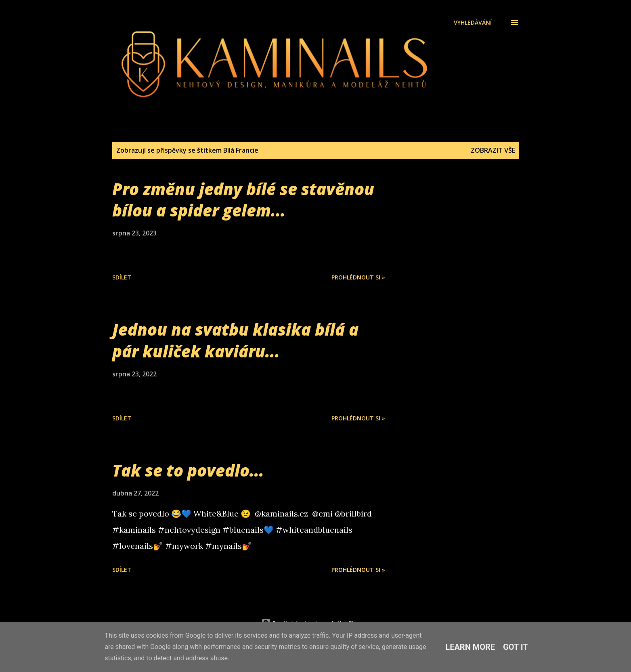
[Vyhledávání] (473, 23)
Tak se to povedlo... (188, 470)
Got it (516, 647)
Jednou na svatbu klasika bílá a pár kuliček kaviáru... (235, 340)
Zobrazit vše (493, 150)
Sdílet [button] (122, 277)
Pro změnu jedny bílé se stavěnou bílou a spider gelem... (243, 199)
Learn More (470, 647)
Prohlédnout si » (358, 277)
